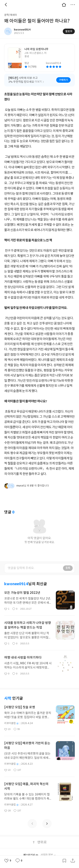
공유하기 (73, 861)
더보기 (73, 5)
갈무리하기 (64, 861)
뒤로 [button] (6, 5)
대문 (64, 5)
